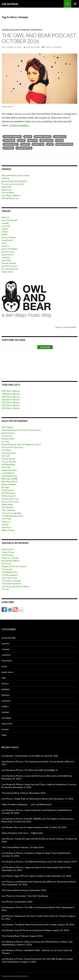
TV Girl (5, 589)
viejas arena (7, 272)
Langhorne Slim (9, 470)
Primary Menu (75, 4)
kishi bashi (9, 140)
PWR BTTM (38, 144)
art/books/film (9, 638)
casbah (5, 223)
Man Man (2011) (10, 481)
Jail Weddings (8, 464)
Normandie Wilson (11, 561)
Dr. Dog (5, 441)
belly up (5, 217)
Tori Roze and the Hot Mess (15, 586)
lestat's (5, 246)
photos (5, 683)
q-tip (50, 144)
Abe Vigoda (7, 427)
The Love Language (11, 513)
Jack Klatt (60, 137)
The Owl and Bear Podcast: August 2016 (22, 936)
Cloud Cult (7, 436)
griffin (5, 234)
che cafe (6, 226)
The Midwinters (10, 572)
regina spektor (65, 144)
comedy (5, 649)
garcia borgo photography (14, 181)
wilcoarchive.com (10, 198)
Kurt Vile (6, 467)
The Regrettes (24, 148)
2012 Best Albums (11, 405)
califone (5, 178)
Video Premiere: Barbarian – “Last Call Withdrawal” (27, 804)
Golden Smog (8, 459)
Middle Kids (47, 140)
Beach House (8, 433)
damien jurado (43, 137)
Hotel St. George (10, 558)
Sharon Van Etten (10, 499)
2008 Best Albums (11, 394)
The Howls (7, 569)
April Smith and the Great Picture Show (21, 430)
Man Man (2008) (10, 479)
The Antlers (8, 507)
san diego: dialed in (11, 195)
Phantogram (8, 490)
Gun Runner (8, 555)
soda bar (6, 257)
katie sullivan (33, 47)
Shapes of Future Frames (14, 566)
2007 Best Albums (11, 391)
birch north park (9, 220)
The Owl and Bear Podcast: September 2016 (24, 890)
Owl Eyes (6, 563)
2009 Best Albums (11, 397)
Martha (33, 140)
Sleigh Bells (7, 504)
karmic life (7, 187)
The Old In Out (9, 578)
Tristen (5, 524)
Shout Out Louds (10, 502)
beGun (28, 137)
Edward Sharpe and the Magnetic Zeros (21, 444)
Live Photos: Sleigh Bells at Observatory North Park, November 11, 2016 (37, 799)
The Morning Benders (13, 516)
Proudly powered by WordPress (15, 976)
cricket (5, 232)
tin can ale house (10, 269)
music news (7, 672)
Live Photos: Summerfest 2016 (17, 902)
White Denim (8, 530)
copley (5, 229)
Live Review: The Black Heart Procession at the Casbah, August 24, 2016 (38, 924)
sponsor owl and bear (66, 327)
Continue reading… (19, 125)
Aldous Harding (13, 137)
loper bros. (7, 190)
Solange (9, 148)
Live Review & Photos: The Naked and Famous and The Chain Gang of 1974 (39, 862)
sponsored (7, 723)
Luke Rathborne (10, 476)
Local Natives (8, 473)
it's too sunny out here (13, 184)
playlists (15, 30)
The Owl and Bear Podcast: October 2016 (39, 38)
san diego (6, 718)
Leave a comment (53, 47)
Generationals (9, 453)
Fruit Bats (6, 450)
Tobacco (6, 522)
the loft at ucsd (9, 266)
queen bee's (8, 254)
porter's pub (8, 252)
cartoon (5, 643)
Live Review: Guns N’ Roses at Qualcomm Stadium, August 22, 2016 (35, 930)
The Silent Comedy (11, 581)
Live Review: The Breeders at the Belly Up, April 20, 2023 (30, 756)
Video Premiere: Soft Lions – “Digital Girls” (23, 833)
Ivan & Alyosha (9, 461)
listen (5, 30)
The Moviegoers (10, 575)
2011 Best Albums (11, 402)
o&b (4, 678)
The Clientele (8, 510)
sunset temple (9, 263)
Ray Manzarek (8, 493)
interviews (7, 661)
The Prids (6, 519)
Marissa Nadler (9, 484)
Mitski (60, 140)
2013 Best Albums (11, 408)
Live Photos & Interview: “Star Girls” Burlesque (25, 896)
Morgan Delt (11, 144)
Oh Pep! (25, 144)
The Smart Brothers (12, 584)
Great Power (8, 552)
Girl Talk (6, 456)
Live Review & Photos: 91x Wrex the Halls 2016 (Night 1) (30, 770)
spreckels (6, 260)
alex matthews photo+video (16, 175)
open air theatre (10, 249)
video (4, 735)
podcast (26, 30)
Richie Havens (9, 496)
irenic (4, 243)
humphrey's (7, 240)
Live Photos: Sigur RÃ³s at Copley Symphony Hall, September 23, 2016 (36, 876)
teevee (5, 729)
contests (6, 655)
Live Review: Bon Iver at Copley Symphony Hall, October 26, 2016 (34, 827)
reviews (5, 712)
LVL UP (22, 140)
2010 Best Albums (11, 400)
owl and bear (10, 4)
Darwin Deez (8, 439)
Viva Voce (7, 527)
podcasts (37, 30)
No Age (5, 487)
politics (5, 706)
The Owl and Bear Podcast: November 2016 (23, 793)
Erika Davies (8, 549)
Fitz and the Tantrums (12, 447)
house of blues (9, 237)
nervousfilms (8, 192)
